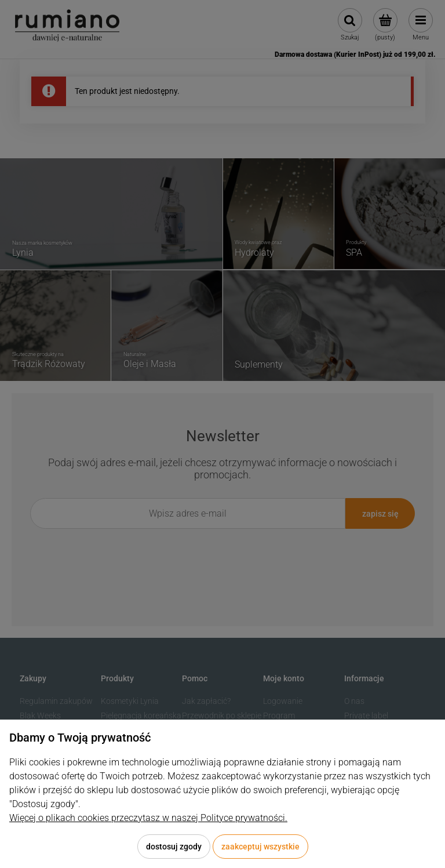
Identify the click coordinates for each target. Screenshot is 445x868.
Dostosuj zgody (174, 847)
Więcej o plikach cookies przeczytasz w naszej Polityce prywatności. (148, 818)
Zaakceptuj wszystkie (260, 847)
